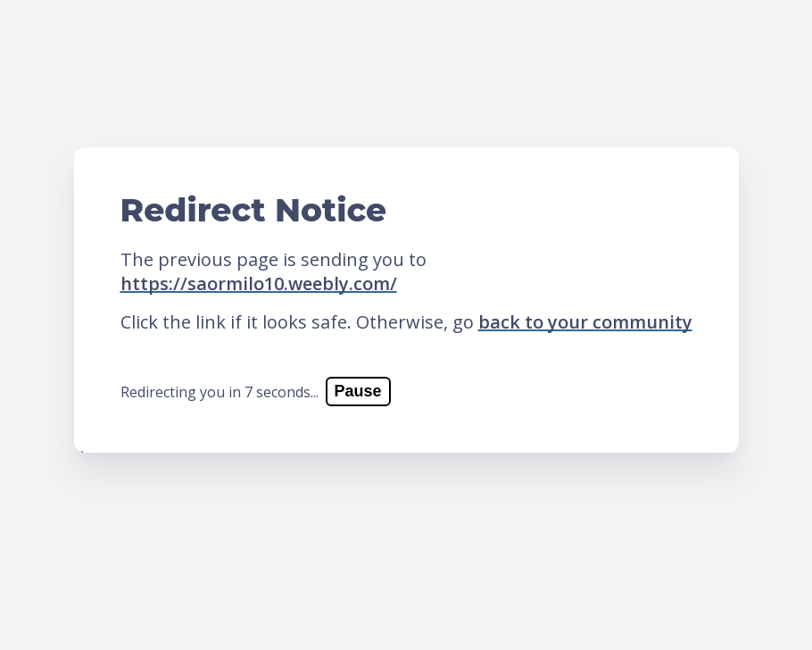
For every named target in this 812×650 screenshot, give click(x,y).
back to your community (585, 322)
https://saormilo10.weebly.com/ (259, 283)
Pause (358, 391)
